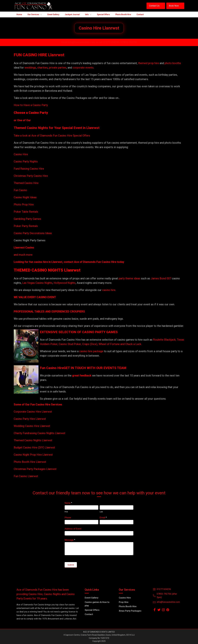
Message (70, 540)
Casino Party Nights (26, 161)
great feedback (82, 376)
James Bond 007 (161, 278)
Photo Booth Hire (128, 606)
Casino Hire (21, 154)
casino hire (109, 290)
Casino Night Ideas (25, 197)
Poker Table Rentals (26, 212)
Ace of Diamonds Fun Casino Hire (95, 262)
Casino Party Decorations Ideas (33, 233)
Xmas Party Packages (130, 611)
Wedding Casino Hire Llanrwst (32, 426)
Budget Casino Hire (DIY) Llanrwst (34, 447)
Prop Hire (124, 602)
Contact (89, 614)
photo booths (173, 63)
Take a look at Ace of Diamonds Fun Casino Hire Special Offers (52, 136)
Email (103, 518)
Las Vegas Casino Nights (37, 283)
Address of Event (73, 529)
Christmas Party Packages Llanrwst (35, 469)
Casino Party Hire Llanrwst (30, 419)
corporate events (83, 68)
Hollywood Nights (64, 283)
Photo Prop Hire (24, 205)
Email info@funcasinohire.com (78, 42)
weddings (30, 68)
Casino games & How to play (97, 604)
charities (42, 68)
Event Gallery (92, 598)
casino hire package (91, 351)
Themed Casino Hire (26, 183)
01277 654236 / (112, 42)
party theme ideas (130, 278)
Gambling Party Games (27, 219)
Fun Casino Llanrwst (26, 476)
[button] (156, 6)
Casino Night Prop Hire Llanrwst (33, 455)
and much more (23, 255)
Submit (71, 565)
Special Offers (92, 610)
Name (68, 503)
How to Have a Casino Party (31, 105)
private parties (58, 68)
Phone (68, 518)
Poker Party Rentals (26, 226)
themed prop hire (149, 63)
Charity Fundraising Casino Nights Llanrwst (40, 433)
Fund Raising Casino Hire (29, 169)
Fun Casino (20, 190)
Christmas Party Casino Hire (31, 176)
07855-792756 (129, 42)
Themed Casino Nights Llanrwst (33, 440)
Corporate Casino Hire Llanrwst (33, 412)
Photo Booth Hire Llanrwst (30, 462)
